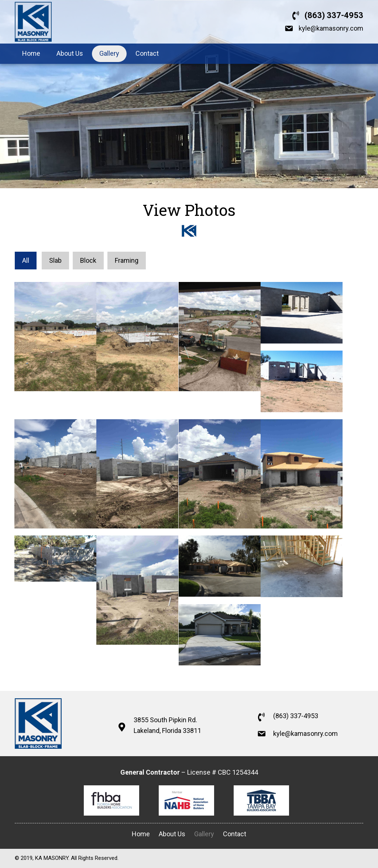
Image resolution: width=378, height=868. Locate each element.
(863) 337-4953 (334, 15)
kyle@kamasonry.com (331, 28)
